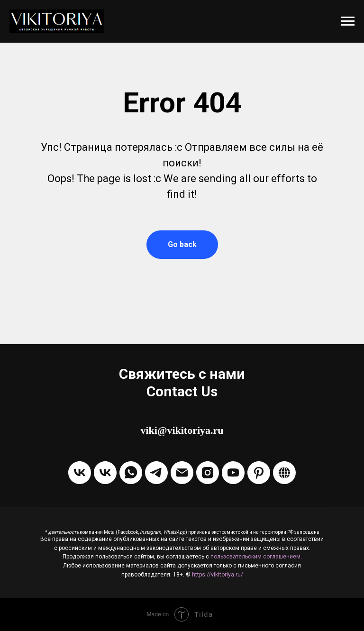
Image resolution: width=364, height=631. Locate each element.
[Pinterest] (259, 473)
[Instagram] (208, 473)
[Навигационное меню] (348, 21)
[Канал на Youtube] (233, 473)
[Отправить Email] (182, 473)
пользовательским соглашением (255, 557)
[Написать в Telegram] (156, 473)
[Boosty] (284, 473)
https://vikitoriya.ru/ (218, 575)
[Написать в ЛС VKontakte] (105, 473)
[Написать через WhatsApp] (131, 473)
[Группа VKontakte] (80, 473)
